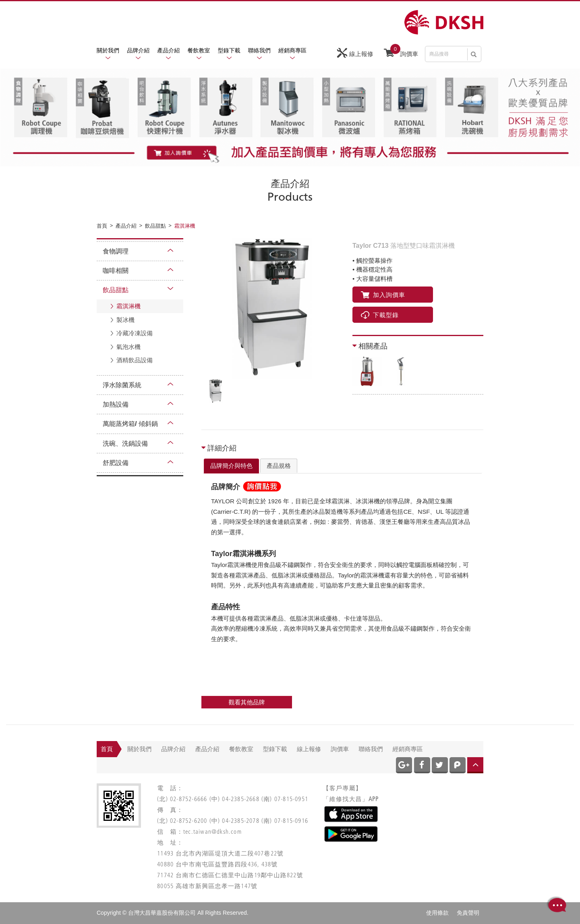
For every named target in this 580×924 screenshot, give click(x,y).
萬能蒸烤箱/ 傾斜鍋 (130, 424)
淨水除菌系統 (122, 385)
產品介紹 (168, 50)
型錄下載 (229, 50)
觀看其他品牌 (247, 702)
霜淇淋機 (128, 306)
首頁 (107, 749)
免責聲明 (468, 913)
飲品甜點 (116, 290)
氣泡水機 (128, 347)
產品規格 (279, 466)
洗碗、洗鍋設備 (125, 443)
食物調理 (116, 251)
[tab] (231, 466)
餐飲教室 (199, 50)
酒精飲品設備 (135, 360)
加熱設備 (116, 404)
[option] (272, 309)
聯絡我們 (259, 50)
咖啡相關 (116, 271)
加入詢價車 (383, 295)
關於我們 (108, 50)
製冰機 (125, 320)
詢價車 (401, 52)
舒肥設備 (116, 463)
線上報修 (355, 53)
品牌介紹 (138, 50)
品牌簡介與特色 (231, 466)
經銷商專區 (292, 50)
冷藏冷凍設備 (135, 333)
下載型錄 (380, 315)
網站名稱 (444, 22)
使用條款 (437, 913)
